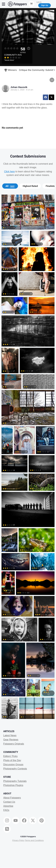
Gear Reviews (11, 740)
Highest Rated (30, 186)
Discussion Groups (13, 765)
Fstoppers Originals (14, 744)
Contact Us (9, 802)
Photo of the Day (12, 760)
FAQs (6, 810)
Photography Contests (15, 769)
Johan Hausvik (19, 87)
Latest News (10, 735)
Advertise (8, 806)
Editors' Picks (10, 756)
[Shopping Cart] (31, 4)
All (10, 186)
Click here (9, 172)
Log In (39, 2)
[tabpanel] (28, 457)
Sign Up (44, 5)
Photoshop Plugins (13, 785)
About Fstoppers (12, 798)
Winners (9, 70)
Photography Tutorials (15, 781)
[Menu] (4, 4)
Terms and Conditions (34, 840)
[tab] (10, 186)
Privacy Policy (18, 840)
